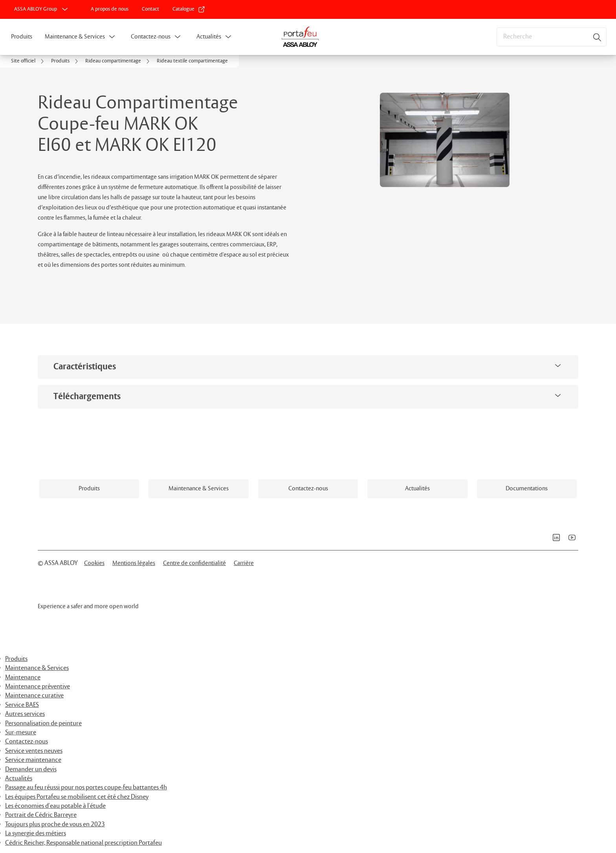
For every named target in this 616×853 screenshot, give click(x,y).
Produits (22, 37)
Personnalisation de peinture (43, 724)
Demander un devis (31, 770)
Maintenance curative (34, 696)
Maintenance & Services (75, 37)
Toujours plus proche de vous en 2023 (55, 825)
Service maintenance (33, 760)
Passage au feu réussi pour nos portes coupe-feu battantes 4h (86, 788)
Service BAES (22, 705)
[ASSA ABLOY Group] (42, 9)
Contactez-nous (151, 37)
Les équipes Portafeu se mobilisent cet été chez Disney (77, 797)
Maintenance (23, 678)
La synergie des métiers (36, 834)
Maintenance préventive (38, 687)
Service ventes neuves (34, 751)
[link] (110, 9)
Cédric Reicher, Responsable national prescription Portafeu (83, 843)
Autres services (25, 714)
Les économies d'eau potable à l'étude (55, 806)
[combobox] (552, 37)
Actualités (209, 37)
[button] (112, 37)
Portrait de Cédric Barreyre (41, 815)
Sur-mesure (21, 733)
